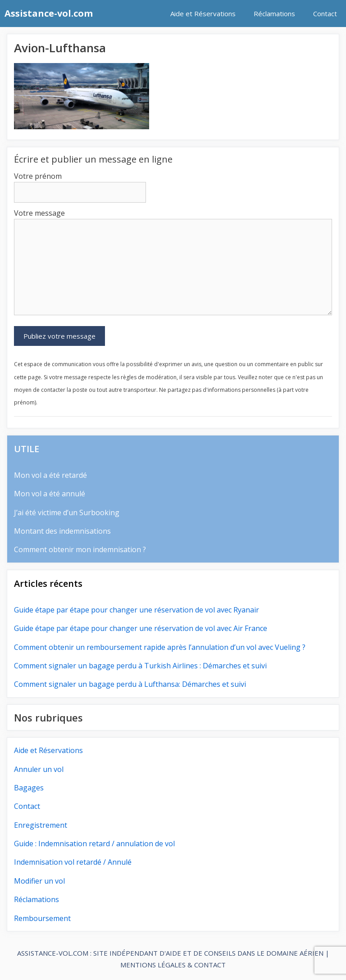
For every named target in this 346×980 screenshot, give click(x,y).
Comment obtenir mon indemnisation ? (80, 549)
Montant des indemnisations (62, 531)
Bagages (29, 788)
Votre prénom (38, 176)
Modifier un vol (39, 881)
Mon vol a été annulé (50, 494)
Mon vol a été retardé (50, 475)
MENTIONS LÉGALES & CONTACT (173, 965)
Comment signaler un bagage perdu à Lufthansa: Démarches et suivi (130, 684)
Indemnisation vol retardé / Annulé (73, 862)
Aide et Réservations (203, 14)
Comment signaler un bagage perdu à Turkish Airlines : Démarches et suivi (140, 666)
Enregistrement (41, 825)
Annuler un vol (39, 769)
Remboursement (42, 918)
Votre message (39, 213)
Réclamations (274, 14)
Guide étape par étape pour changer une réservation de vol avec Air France (141, 628)
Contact (325, 14)
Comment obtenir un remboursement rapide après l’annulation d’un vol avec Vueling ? (160, 647)
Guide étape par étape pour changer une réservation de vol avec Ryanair (137, 610)
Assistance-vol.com (49, 13)
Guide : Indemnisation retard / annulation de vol (94, 844)
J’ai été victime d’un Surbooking (67, 513)
